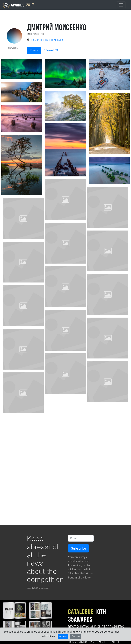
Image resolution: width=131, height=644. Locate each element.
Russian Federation (42, 40)
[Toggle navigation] (121, 5)
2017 (18, 5)
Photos (34, 50)
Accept (63, 636)
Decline (76, 636)
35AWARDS (51, 50)
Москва (59, 40)
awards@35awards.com (38, 588)
